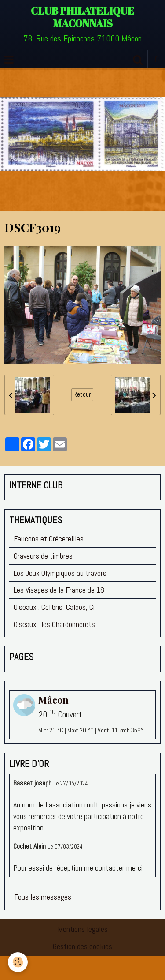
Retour (82, 394)
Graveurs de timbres (43, 556)
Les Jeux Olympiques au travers (60, 573)
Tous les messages (43, 897)
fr (157, 59)
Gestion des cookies (82, 946)
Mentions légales (83, 929)
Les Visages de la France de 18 (59, 590)
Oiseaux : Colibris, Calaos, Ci (54, 607)
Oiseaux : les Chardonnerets (54, 624)
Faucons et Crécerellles (49, 539)
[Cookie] (18, 962)
